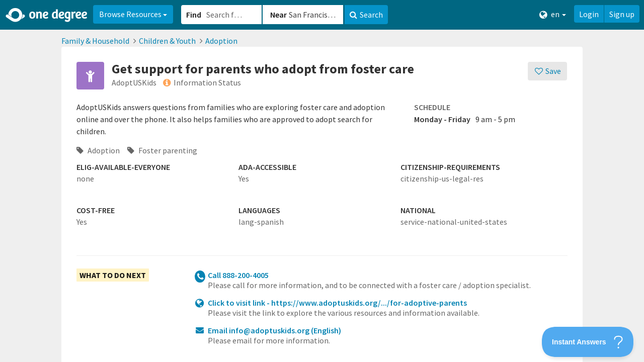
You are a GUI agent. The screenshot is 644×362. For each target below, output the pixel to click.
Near (278, 15)
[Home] (47, 15)
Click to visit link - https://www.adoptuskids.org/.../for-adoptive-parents (337, 303)
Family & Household (95, 41)
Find (194, 15)
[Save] (548, 71)
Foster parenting (162, 150)
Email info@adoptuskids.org (274, 330)
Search (366, 15)
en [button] (553, 14)
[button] (322, 181)
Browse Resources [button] (133, 14)
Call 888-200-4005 (238, 275)
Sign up (622, 14)
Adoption (221, 41)
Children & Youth (167, 41)
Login (589, 14)
